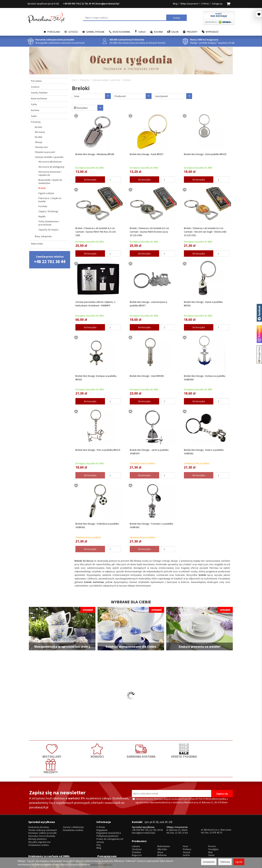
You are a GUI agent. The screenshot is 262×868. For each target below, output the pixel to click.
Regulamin (102, 814)
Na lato (39, 127)
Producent (133, 96)
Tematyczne (41, 147)
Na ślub (39, 137)
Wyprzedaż (212, 32)
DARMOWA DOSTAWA (131, 751)
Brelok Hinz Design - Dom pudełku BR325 (205, 154)
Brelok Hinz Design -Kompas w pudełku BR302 (96, 378)
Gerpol (186, 835)
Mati (210, 835)
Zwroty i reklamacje (73, 811)
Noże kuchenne (121, 32)
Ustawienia (209, 862)
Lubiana (136, 830)
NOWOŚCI (90, 751)
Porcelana (54, 32)
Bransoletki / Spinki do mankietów (50, 181)
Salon (175, 32)
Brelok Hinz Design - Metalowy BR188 (95, 154)
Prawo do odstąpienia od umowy (110, 824)
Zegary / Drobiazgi (48, 211)
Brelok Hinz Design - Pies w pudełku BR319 (98, 450)
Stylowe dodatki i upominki (49, 157)
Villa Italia (162, 833)
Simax (211, 838)
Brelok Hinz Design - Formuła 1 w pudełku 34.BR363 (151, 525)
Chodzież (137, 833)
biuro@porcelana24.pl (108, 4)
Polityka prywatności (107, 820)
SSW (185, 841)
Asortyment (174, 96)
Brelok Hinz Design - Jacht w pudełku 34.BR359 (149, 452)
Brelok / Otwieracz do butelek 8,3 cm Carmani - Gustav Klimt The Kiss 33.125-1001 (96, 232)
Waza (160, 835)
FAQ (99, 829)
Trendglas (213, 833)
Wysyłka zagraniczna (39, 826)
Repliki (42, 216)
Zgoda (239, 862)
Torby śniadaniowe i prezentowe (49, 223)
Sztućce (73, 32)
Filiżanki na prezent (45, 152)
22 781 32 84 (181, 816)
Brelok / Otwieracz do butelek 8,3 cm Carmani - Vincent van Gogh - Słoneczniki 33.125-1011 (205, 232)
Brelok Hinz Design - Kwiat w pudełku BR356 (203, 304)
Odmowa (225, 862)
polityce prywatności (102, 864)
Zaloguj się (217, 4)
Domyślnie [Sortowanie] (88, 108)
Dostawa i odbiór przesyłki (42, 817)
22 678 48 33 (216, 816)
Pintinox (187, 833)
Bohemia (162, 838)
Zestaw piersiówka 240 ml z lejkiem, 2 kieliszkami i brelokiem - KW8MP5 (95, 304)
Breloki (42, 188)
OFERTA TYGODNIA (172, 751)
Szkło (142, 32)
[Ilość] (114, 180)
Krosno (212, 830)
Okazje (39, 142)
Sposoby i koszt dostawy (42, 820)
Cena (92, 96)
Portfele (43, 206)
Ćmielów (136, 835)
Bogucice (137, 838)
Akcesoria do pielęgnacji (51, 167)
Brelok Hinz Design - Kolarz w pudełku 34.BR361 (204, 452)
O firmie (205, 4)
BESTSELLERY (50, 751)
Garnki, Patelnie (95, 32)
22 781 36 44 (88, 4)
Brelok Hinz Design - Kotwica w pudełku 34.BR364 (205, 378)
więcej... (212, 841)
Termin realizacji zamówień (43, 814)
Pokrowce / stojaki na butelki (50, 200)
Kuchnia (159, 32)
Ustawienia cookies (39, 829)
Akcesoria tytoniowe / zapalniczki (50, 173)
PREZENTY (212, 751)
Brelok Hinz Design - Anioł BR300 (147, 376)
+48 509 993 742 (71, 4)
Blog (175, 4)
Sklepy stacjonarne (189, 4)
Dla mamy (40, 132)
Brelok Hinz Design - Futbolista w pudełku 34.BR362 (97, 525)
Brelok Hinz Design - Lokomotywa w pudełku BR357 (148, 304)
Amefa (186, 838)
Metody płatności (38, 823)
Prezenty (192, 32)
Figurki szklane (46, 193)
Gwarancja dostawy (39, 811)
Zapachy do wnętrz (49, 230)
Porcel (135, 841)
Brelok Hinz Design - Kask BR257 (147, 154)
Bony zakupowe (43, 236)
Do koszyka (90, 180)
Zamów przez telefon (50, 260)
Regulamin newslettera (109, 817)
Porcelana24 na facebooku (259, 313)
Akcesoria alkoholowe (50, 162)
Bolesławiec (164, 830)
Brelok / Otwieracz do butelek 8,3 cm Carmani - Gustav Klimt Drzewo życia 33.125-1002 (149, 232)
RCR (160, 841)
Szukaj (176, 18)
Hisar (186, 830)
